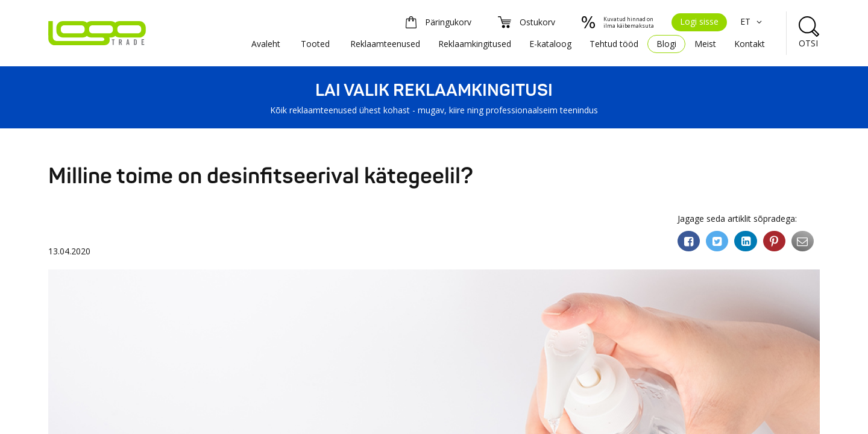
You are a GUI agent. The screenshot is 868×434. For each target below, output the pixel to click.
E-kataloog (550, 44)
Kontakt (750, 44)
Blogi (666, 44)
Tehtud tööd (614, 44)
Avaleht (266, 44)
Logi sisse (699, 21)
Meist (705, 44)
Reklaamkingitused (475, 44)
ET (753, 21)
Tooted (315, 44)
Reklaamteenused (385, 44)
